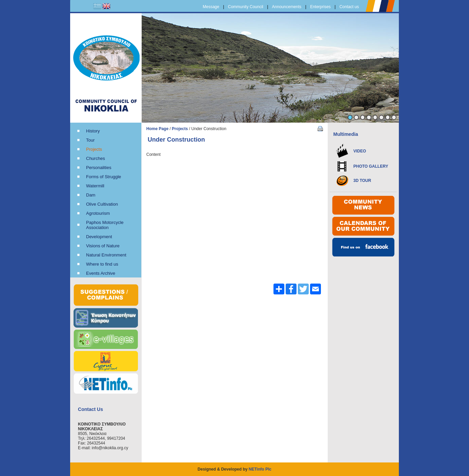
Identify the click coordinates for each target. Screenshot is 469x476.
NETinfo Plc (260, 469)
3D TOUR (362, 181)
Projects (180, 129)
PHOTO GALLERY (371, 166)
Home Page (157, 129)
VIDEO (360, 151)
